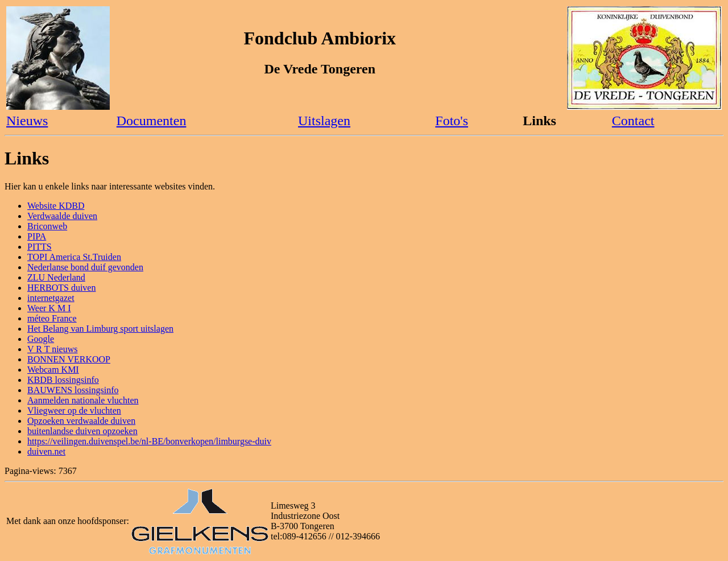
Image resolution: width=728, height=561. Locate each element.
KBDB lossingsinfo (63, 380)
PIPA (37, 236)
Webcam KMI (53, 370)
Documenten (152, 121)
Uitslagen (324, 121)
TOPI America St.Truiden (74, 257)
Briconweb (47, 226)
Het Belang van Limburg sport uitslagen (100, 329)
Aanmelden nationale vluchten (83, 400)
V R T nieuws (52, 349)
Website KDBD (56, 206)
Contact (633, 121)
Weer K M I (49, 308)
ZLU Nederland (56, 277)
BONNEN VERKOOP (69, 359)
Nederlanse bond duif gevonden (85, 267)
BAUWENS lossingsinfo (73, 390)
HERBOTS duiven (61, 288)
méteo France (52, 318)
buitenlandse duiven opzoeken (82, 431)
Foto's (452, 121)
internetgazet (51, 298)
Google (41, 339)
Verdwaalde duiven (62, 216)
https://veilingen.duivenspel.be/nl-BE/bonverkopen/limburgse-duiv (149, 441)
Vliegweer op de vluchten (74, 411)
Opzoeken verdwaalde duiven (81, 421)
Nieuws (27, 121)
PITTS (40, 247)
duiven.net (46, 451)
